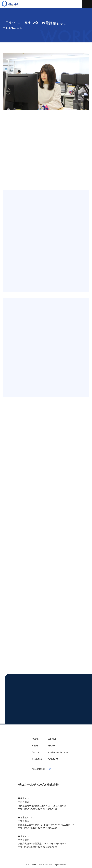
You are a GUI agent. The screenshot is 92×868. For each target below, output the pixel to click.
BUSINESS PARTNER (58, 752)
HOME (35, 739)
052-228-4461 (31, 828)
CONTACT (53, 759)
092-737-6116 (31, 809)
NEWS (35, 746)
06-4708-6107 (31, 847)
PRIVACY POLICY (38, 769)
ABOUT (35, 752)
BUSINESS (37, 759)
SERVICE (52, 739)
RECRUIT (52, 746)
